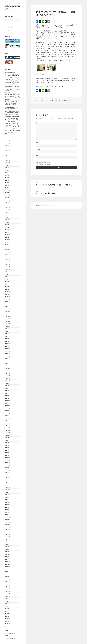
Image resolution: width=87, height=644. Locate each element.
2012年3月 (7, 532)
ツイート (7, 30)
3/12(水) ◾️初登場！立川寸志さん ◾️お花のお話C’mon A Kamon (12, 132)
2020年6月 (7, 287)
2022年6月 (7, 227)
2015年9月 (7, 428)
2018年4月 (7, 351)
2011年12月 (8, 539)
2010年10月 (8, 574)
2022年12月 (8, 212)
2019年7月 (7, 314)
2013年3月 (7, 502)
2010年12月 (8, 569)
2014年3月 (7, 472)
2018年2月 (7, 356)
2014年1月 (7, 477)
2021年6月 (7, 257)
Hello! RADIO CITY (13, 6)
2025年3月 (7, 145)
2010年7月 (7, 581)
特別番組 (7, 636)
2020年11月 (8, 274)
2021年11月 (8, 245)
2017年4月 (7, 381)
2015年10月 (8, 425)
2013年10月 (8, 485)
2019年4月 (7, 321)
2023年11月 (8, 185)
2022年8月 (7, 222)
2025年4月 (7, 143)
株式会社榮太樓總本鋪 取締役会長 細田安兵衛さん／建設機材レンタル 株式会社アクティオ (13, 113)
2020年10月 (8, 277)
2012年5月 (7, 527)
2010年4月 (7, 589)
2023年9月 (7, 190)
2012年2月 (7, 534)
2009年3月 (7, 621)
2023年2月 (7, 207)
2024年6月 (7, 168)
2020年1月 (7, 299)
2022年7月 (7, 225)
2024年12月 (8, 153)
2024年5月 (7, 170)
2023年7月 (7, 195)
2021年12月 (8, 242)
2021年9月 (7, 250)
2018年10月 (8, 336)
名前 (37, 143)
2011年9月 (7, 547)
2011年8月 (7, 549)
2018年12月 (8, 331)
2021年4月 (7, 262)
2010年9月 (7, 577)
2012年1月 (7, 537)
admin (49, 100)
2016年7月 (7, 403)
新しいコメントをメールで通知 (44, 162)
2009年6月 (7, 614)
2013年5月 (7, 497)
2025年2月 (7, 148)
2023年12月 (8, 183)
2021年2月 (7, 267)
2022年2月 (7, 237)
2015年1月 (7, 448)
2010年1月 (7, 596)
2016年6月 (7, 406)
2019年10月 (8, 306)
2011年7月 (7, 552)
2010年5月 (7, 586)
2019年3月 (7, 324)
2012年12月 (8, 510)
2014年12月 (8, 450)
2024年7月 (7, 165)
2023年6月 (7, 198)
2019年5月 (7, 319)
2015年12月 (8, 420)
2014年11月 (8, 453)
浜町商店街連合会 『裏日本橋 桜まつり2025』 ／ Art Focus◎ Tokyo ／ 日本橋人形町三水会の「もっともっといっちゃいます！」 (13, 89)
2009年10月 (8, 604)
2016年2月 (7, 415)
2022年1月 (7, 240)
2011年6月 (7, 554)
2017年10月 (8, 366)
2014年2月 (7, 475)
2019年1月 (7, 329)
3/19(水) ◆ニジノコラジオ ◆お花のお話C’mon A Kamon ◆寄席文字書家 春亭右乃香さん (12, 103)
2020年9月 (7, 279)
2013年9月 (7, 487)
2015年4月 (7, 440)
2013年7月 (7, 492)
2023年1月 (7, 210)
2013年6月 (7, 495)
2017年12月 (8, 361)
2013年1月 (7, 507)
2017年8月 (7, 371)
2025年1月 (7, 150)
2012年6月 (7, 524)
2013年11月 (8, 482)
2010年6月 (7, 584)
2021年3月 (7, 264)
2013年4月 (7, 500)
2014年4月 (7, 470)
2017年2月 (7, 386)
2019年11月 (8, 304)
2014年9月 (7, 458)
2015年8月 (7, 430)
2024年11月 (8, 155)
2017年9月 (7, 368)
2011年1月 (7, 567)
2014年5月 (7, 468)
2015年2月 (7, 445)
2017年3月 (7, 383)
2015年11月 (8, 423)
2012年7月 (7, 522)
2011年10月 (8, 544)
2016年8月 (7, 401)
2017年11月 (8, 363)
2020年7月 (7, 284)
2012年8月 (7, 520)
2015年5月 (7, 438)
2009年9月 (7, 606)
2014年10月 (8, 455)
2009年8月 (7, 609)
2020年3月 (7, 294)
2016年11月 (8, 393)
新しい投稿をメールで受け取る (44, 165)
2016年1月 (7, 418)
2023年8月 (7, 193)
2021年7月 (7, 254)
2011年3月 (7, 562)
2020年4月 (7, 292)
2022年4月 (7, 232)
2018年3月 (7, 354)
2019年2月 (7, 326)
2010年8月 (7, 579)
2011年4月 (7, 559)
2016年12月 (8, 391)
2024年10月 (8, 158)
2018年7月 (7, 344)
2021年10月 (8, 247)
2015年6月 (7, 435)
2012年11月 (8, 512)
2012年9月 (7, 517)
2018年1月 (7, 359)
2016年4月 (7, 411)
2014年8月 (7, 460)
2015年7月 (7, 433)
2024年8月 (7, 163)
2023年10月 (8, 188)
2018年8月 (7, 341)
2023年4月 (7, 202)
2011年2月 (7, 564)
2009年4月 (7, 619)
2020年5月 (7, 289)
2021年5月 (7, 259)
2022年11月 (8, 215)
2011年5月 (7, 557)
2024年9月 (7, 160)
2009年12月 (8, 599)
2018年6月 (7, 346)
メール (38, 149)
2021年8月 (7, 252)
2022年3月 (7, 235)
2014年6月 (7, 465)
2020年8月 (7, 282)
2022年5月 (7, 230)
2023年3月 (7, 205)
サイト (37, 156)
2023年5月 (7, 200)
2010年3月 (7, 591)
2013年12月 (8, 480)
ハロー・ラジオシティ (10, 633)
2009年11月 (8, 601)
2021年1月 (7, 269)
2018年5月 (7, 349)
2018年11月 (8, 334)
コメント (39, 122)
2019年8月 (7, 311)
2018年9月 (7, 339)
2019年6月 (7, 316)
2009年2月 (7, 624)
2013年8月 (7, 490)
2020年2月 (7, 297)
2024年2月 (7, 178)
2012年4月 (7, 529)
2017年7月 (7, 373)
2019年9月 (7, 309)
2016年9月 (7, 398)
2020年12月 (8, 272)
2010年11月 (8, 572)
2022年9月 (7, 220)
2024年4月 (7, 173)
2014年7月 (7, 463)
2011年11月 (8, 542)
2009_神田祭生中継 (10, 638)
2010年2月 (7, 594)
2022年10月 (8, 217)
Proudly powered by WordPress (43, 205)
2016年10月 (8, 396)
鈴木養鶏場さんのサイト (70, 81)
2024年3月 (7, 175)
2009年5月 (7, 616)
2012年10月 (8, 515)
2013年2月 (7, 505)
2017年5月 (7, 378)
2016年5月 (7, 408)
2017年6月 (7, 376)
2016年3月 (7, 413)
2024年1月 (7, 180)
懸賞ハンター (68, 100)
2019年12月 (8, 302)
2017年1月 (7, 388)
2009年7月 (7, 611)
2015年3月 (7, 443)
